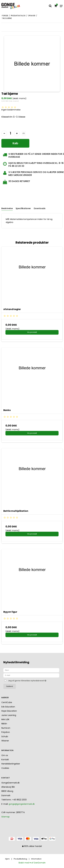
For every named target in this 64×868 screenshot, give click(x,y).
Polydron (6, 732)
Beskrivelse (7, 208)
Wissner (5, 741)
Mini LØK (5, 719)
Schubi (5, 736)
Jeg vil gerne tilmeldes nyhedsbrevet (29, 680)
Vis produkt (32, 332)
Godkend (10, 686)
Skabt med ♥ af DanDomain (32, 863)
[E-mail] (31, 675)
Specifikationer (23, 208)
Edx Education (8, 707)
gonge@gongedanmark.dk (22, 804)
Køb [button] (15, 143)
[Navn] (31, 670)
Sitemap (6, 817)
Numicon (6, 728)
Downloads (40, 208)
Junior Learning (9, 715)
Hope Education (9, 711)
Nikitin (4, 724)
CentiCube (7, 702)
